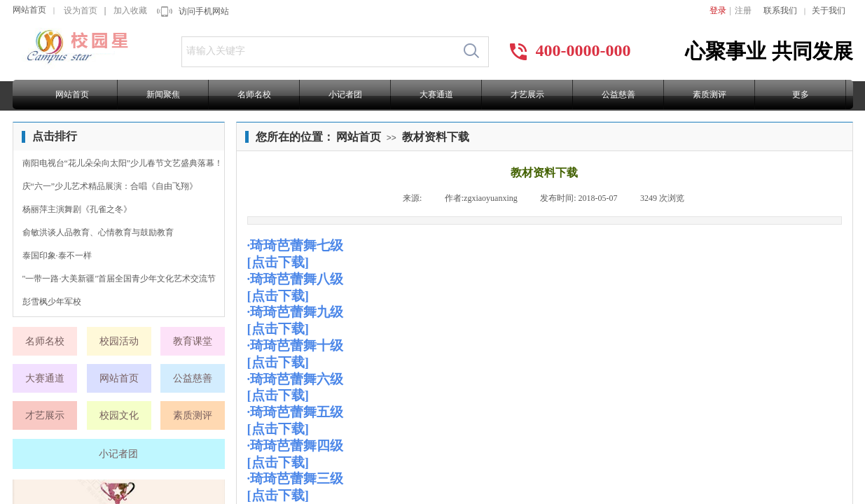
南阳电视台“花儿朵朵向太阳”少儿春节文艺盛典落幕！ (123, 163)
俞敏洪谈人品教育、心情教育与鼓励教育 (98, 232)
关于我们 (829, 10)
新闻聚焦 (163, 94)
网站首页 (29, 10)
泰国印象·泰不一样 (57, 255)
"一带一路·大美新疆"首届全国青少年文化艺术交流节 (119, 279)
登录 (718, 10)
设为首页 (81, 10)
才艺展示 (527, 94)
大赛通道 (436, 94)
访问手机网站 (204, 11)
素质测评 (710, 94)
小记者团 (345, 94)
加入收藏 (130, 10)
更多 (801, 94)
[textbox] (318, 51)
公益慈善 (618, 94)
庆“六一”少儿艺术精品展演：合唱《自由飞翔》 (110, 186)
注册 (743, 10)
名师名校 (254, 94)
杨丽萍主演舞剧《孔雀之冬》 (77, 209)
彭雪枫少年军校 (52, 302)
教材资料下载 (436, 137)
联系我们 (780, 10)
